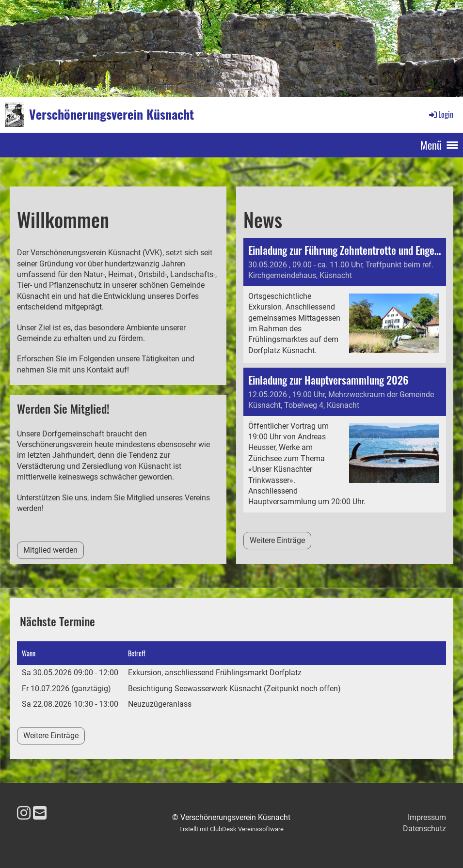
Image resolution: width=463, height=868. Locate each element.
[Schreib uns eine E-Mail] (40, 813)
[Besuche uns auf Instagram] (24, 813)
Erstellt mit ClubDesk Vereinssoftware (231, 829)
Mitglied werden (50, 550)
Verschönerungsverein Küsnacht (112, 114)
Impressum (427, 817)
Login (440, 114)
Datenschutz (424, 829)
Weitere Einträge (277, 540)
